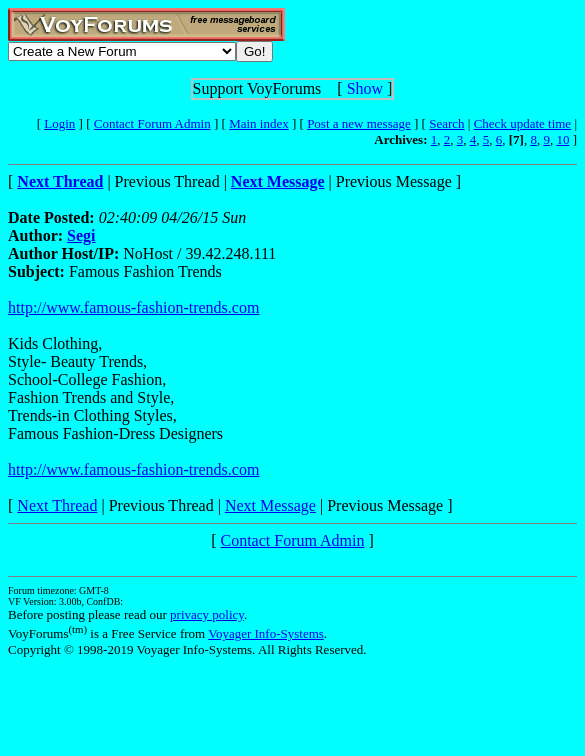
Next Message (270, 505)
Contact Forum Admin (152, 123)
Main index (259, 123)
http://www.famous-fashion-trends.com (133, 307)
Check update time (522, 123)
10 (562, 139)
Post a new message (359, 123)
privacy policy (207, 614)
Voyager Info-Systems (266, 633)
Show (365, 88)
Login (59, 123)
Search (446, 123)
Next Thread (57, 505)
